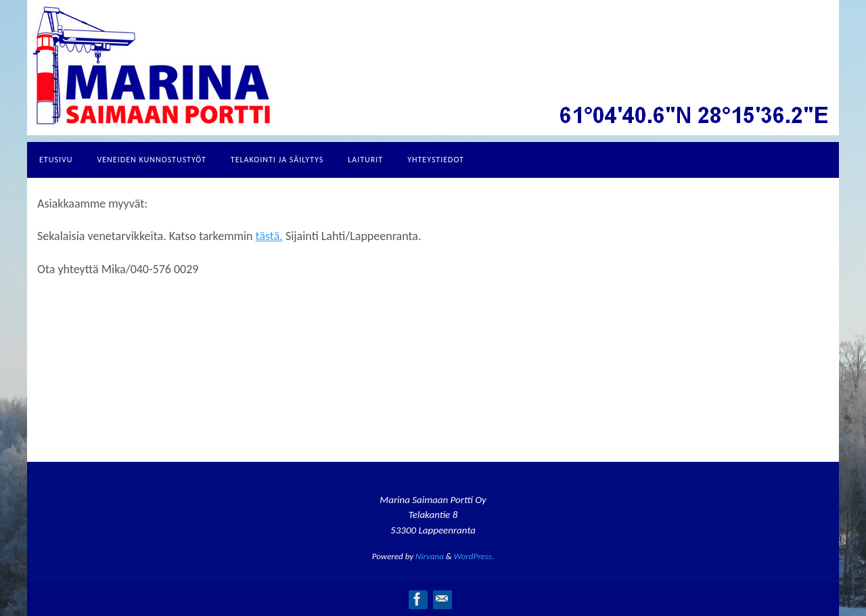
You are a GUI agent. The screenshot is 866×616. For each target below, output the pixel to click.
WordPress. (474, 556)
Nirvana (430, 556)
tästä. (269, 236)
